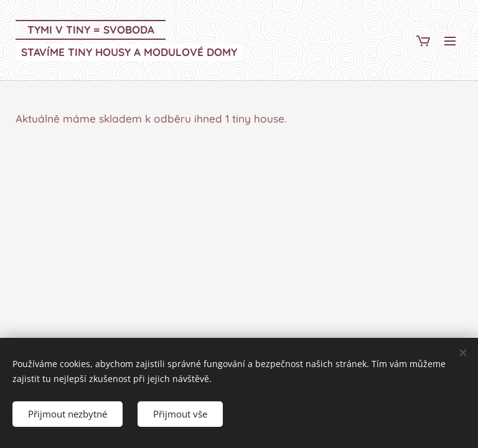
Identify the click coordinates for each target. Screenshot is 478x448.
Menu (450, 41)
